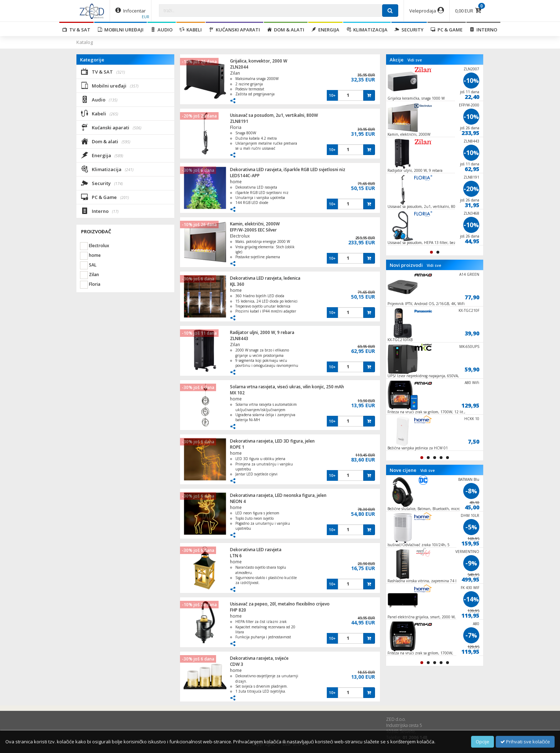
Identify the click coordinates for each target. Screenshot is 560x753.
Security (409, 30)
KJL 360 (237, 284)
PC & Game (447, 30)
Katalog (85, 42)
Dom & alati (286, 30)
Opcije (482, 742)
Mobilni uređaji (121, 30)
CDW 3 (237, 664)
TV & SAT (76, 30)
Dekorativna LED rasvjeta (256, 550)
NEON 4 (238, 501)
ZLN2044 (239, 67)
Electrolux (240, 236)
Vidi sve (415, 60)
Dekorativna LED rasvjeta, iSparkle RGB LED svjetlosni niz (288, 169)
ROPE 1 (237, 447)
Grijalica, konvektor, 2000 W (259, 61)
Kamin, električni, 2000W (255, 224)
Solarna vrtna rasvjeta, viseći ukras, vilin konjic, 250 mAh (287, 387)
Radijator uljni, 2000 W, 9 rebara (262, 332)
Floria (236, 127)
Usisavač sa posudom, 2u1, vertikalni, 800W (274, 115)
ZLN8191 (239, 121)
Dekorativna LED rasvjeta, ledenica (265, 278)
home (236, 182)
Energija (325, 30)
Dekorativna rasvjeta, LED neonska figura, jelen (278, 495)
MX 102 (237, 393)
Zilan (235, 73)
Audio (162, 30)
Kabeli (191, 30)
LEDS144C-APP (245, 176)
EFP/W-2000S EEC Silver (253, 230)
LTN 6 (236, 556)
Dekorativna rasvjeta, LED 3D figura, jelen (272, 441)
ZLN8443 (239, 338)
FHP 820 (238, 610)
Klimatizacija (367, 30)
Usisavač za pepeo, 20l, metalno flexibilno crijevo (280, 604)
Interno (483, 30)
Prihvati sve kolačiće (525, 742)
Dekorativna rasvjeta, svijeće (259, 658)
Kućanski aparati (234, 30)
